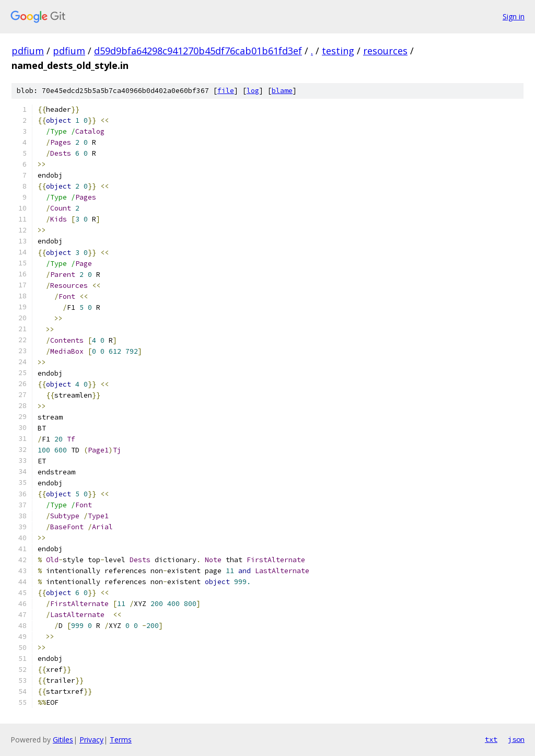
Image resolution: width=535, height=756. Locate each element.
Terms (121, 740)
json (516, 739)
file (226, 91)
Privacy (91, 740)
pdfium (28, 51)
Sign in (514, 16)
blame (282, 91)
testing (338, 51)
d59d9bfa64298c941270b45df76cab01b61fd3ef (198, 51)
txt (491, 739)
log (253, 91)
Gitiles (63, 740)
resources (385, 51)
